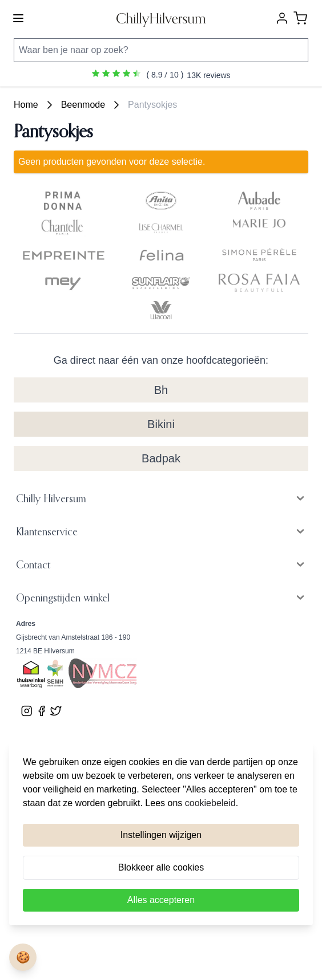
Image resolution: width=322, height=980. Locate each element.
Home (26, 105)
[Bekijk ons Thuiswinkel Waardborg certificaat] (31, 675)
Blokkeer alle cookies (161, 867)
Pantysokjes (152, 105)
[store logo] (161, 19)
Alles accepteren (161, 900)
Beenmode (83, 105)
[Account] (282, 18)
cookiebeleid (210, 803)
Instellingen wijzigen (161, 835)
